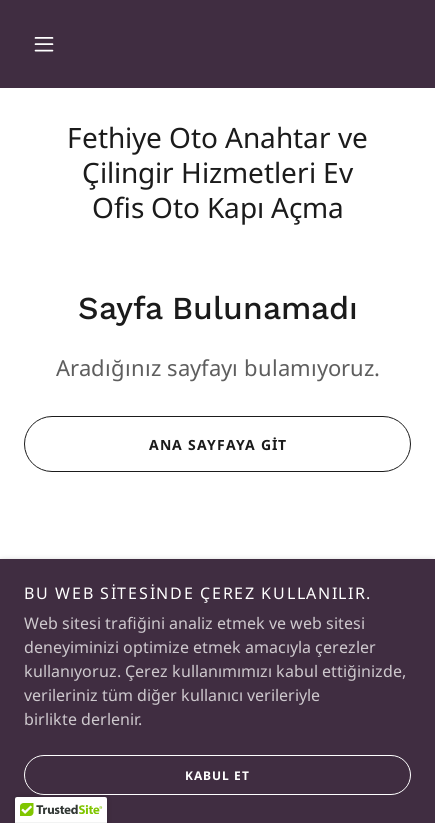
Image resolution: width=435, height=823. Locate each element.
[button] (44, 44)
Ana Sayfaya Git (155, 444)
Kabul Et (137, 803)
